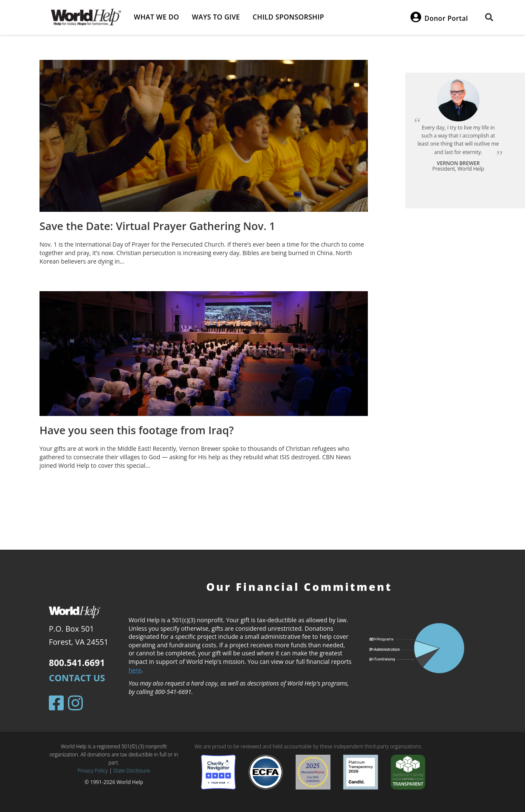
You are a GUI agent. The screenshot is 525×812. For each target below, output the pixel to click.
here (135, 670)
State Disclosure (132, 771)
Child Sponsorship (288, 17)
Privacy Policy (93, 771)
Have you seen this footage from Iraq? (137, 430)
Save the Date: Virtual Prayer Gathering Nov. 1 (157, 226)
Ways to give (216, 17)
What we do (157, 17)
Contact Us (77, 678)
